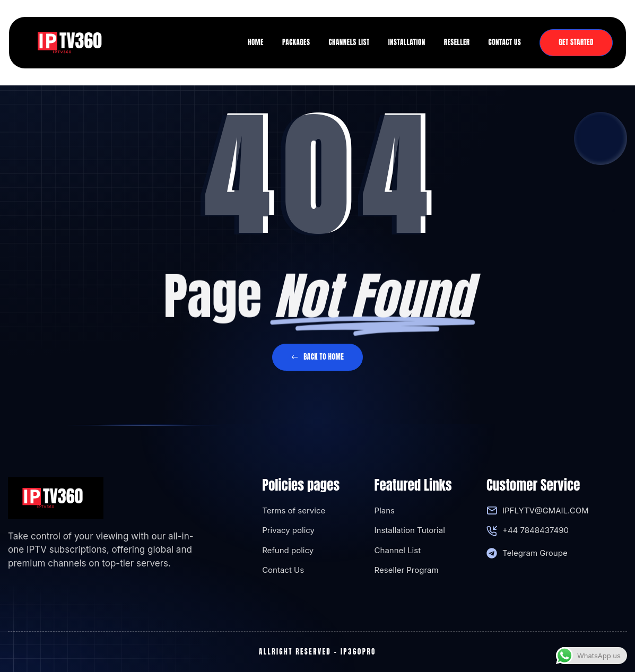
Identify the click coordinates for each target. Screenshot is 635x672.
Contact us (505, 42)
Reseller (457, 42)
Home (256, 42)
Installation (407, 42)
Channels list (349, 42)
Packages (296, 42)
